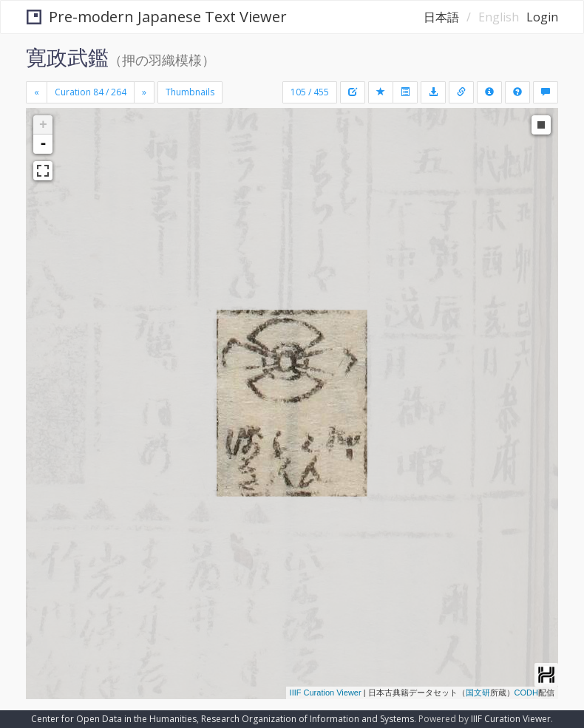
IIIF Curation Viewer (326, 693)
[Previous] (37, 92)
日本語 (441, 17)
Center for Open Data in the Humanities (114, 719)
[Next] (144, 92)
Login (542, 17)
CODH (526, 693)
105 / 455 (310, 92)
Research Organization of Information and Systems (308, 719)
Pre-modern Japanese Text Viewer (157, 17)
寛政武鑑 (67, 57)
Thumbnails (190, 92)
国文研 (478, 693)
